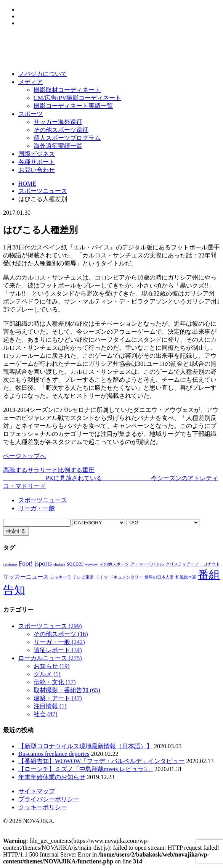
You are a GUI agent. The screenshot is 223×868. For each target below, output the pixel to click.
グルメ (47, 674)
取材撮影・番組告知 (67, 690)
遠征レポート (58, 650)
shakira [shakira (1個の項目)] (59, 564)
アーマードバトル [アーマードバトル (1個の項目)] (147, 564)
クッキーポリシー (43, 807)
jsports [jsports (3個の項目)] (43, 563)
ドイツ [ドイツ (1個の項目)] (102, 577)
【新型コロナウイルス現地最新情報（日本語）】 (85, 746)
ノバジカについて (43, 74)
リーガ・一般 (37, 508)
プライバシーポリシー (49, 799)
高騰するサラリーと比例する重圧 (49, 470)
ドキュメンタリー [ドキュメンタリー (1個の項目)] (126, 577)
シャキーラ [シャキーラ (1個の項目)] (61, 577)
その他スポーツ (61, 634)
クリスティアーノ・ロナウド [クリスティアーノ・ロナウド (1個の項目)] (193, 564)
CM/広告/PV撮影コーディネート (77, 98)
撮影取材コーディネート (67, 90)
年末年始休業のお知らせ (52, 777)
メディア (30, 82)
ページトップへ (24, 456)
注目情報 (50, 706)
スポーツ (30, 114)
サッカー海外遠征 (58, 122)
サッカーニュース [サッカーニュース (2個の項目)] (26, 577)
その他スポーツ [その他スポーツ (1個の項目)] (114, 564)
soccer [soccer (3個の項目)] (75, 563)
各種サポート (37, 162)
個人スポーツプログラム (67, 138)
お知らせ (52, 666)
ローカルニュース (50, 658)
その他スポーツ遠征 (61, 130)
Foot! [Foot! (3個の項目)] (26, 563)
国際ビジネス (37, 154)
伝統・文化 (55, 682)
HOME (27, 184)
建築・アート (58, 698)
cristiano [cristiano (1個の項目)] (10, 564)
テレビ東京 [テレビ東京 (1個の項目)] (83, 577)
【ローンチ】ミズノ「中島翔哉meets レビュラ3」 (86, 769)
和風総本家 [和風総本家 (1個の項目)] (186, 577)
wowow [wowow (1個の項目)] (91, 564)
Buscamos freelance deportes (54, 754)
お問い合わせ (37, 170)
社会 (46, 714)
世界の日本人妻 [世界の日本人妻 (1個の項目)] (159, 577)
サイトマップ (37, 791)
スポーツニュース (43, 191)
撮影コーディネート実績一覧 (73, 106)
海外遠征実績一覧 (58, 146)
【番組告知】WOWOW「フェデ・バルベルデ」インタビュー (101, 761)
